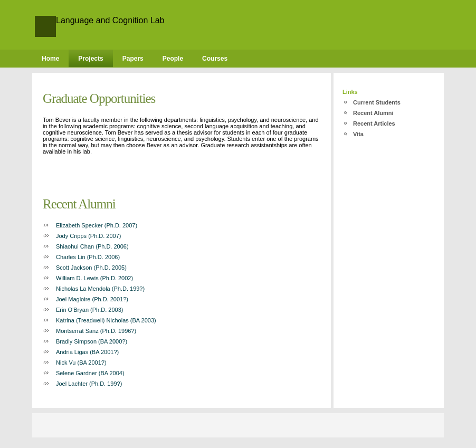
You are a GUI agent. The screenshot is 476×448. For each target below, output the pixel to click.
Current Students (377, 102)
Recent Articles (374, 123)
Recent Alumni (373, 113)
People (173, 59)
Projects (91, 59)
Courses (215, 59)
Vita (358, 134)
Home (50, 59)
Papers (133, 59)
